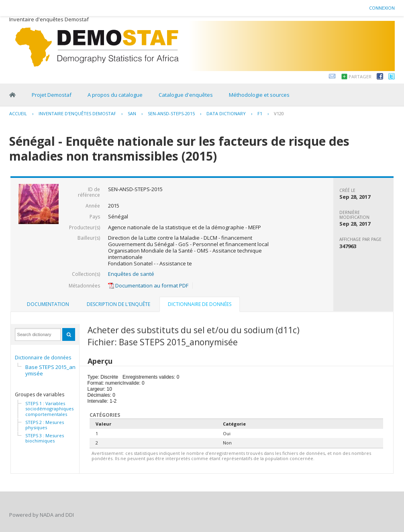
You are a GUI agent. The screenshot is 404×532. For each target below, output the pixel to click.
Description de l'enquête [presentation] (118, 304)
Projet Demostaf (52, 95)
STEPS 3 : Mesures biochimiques (45, 438)
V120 (279, 113)
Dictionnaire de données (43, 358)
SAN (132, 113)
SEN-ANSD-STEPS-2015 (171, 113)
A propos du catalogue (115, 95)
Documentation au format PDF (148, 285)
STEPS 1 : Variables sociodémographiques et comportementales (52, 409)
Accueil (18, 113)
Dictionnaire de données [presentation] (200, 304)
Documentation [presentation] (48, 304)
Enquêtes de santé (131, 274)
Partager (360, 76)
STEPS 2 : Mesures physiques (45, 425)
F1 (260, 113)
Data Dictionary (226, 113)
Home (12, 95)
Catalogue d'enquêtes (186, 95)
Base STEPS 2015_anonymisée (54, 370)
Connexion (382, 8)
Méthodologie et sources (259, 95)
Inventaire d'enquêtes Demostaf (77, 113)
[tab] (48, 304)
